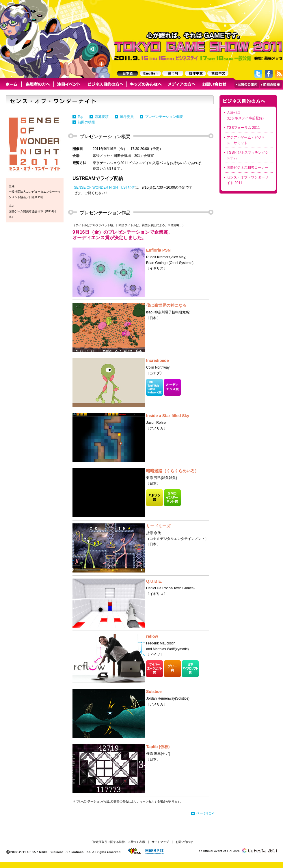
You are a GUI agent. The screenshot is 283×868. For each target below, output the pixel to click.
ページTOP (205, 813)
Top (80, 117)
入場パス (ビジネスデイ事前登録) (245, 115)
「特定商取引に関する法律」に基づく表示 (118, 842)
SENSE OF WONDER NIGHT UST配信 (104, 187)
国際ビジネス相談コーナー (247, 168)
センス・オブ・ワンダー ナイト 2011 (248, 180)
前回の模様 (86, 122)
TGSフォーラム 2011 (243, 128)
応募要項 (102, 117)
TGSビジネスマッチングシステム (248, 155)
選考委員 (127, 117)
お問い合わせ (184, 842)
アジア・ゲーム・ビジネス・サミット (246, 140)
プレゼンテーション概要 (164, 117)
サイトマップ (160, 842)
